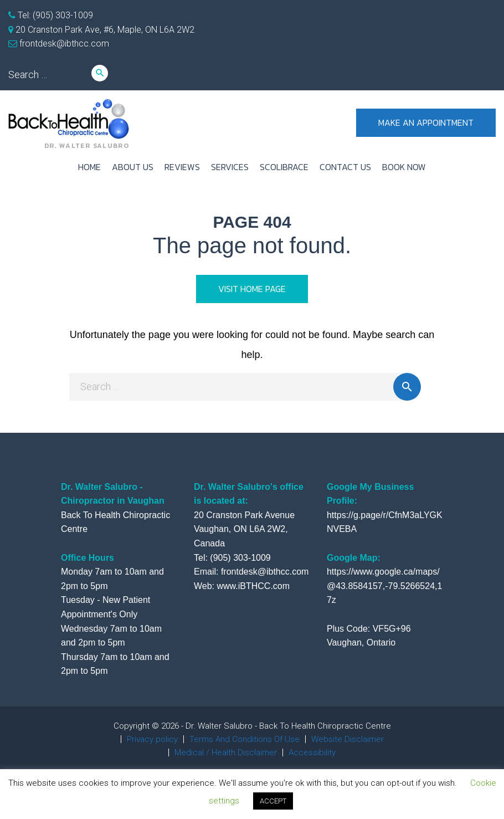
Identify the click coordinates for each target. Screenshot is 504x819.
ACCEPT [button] (273, 801)
